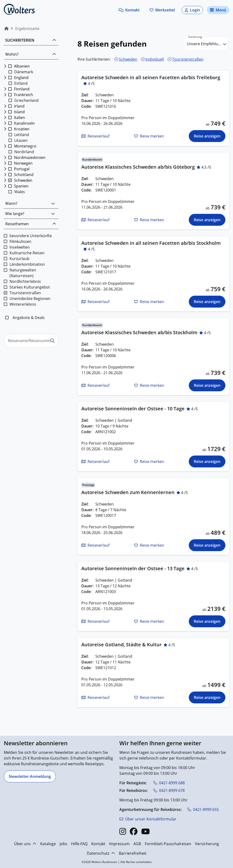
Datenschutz (101, 853)
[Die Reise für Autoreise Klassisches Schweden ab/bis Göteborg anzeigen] (207, 220)
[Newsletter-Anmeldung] (30, 776)
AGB (137, 844)
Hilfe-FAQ (79, 844)
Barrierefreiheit (133, 853)
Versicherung (207, 844)
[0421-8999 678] (169, 790)
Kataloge (48, 844)
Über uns (25, 844)
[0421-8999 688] (169, 783)
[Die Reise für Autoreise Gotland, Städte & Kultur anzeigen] (207, 697)
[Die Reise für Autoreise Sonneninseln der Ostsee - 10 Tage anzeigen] (207, 461)
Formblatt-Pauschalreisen (168, 844)
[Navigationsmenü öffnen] (218, 10)
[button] (129, 10)
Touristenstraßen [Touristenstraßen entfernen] (188, 59)
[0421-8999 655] (203, 809)
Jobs (63, 844)
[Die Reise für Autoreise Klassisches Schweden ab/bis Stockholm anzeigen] (207, 385)
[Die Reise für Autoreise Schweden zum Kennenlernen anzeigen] (207, 545)
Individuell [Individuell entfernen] (155, 59)
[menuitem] (6, 29)
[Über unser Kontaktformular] (148, 819)
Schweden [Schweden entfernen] (128, 59)
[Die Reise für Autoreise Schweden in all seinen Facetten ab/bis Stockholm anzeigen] (207, 302)
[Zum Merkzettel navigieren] (162, 10)
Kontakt (98, 844)
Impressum (119, 844)
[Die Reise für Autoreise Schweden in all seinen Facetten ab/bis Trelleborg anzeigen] (207, 136)
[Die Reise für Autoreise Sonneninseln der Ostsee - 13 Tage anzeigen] (207, 621)
